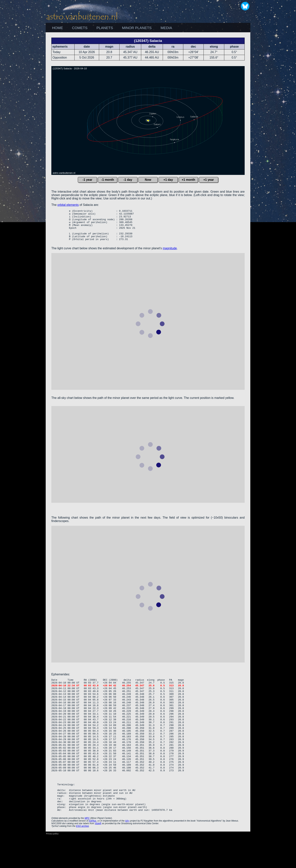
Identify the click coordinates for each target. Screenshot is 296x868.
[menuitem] (57, 28)
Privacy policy (52, 866)
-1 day (128, 180)
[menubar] (112, 28)
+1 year (209, 180)
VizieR (98, 856)
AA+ (127, 853)
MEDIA (166, 28)
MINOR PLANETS (137, 28)
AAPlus (92, 853)
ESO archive (82, 858)
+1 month (188, 180)
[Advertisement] (271, 89)
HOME (58, 28)
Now (148, 180)
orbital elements (68, 205)
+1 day (168, 180)
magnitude (170, 255)
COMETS (80, 28)
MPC (87, 850)
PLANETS (105, 28)
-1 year (87, 180)
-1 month (108, 180)
